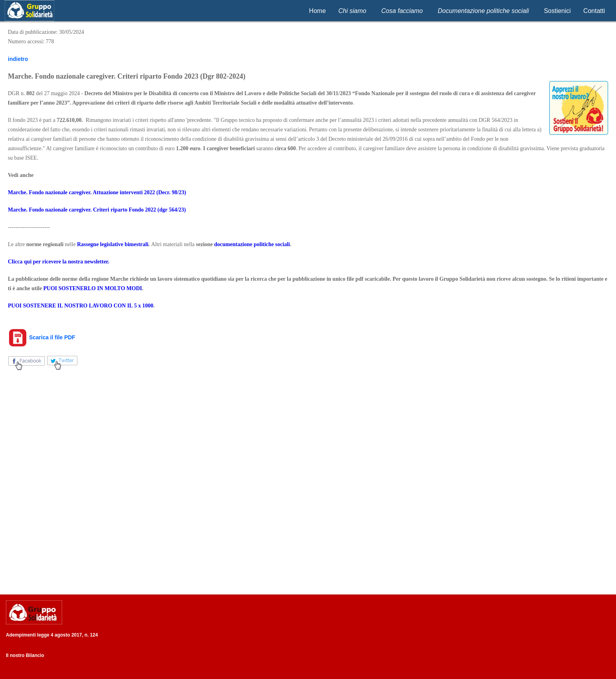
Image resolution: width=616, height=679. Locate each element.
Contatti (594, 11)
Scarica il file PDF (41, 337)
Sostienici (557, 11)
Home (318, 11)
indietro (18, 59)
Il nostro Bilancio (25, 655)
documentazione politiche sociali (252, 244)
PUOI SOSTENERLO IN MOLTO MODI (93, 288)
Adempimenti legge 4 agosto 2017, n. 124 (52, 635)
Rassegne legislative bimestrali (113, 244)
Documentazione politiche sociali (483, 11)
